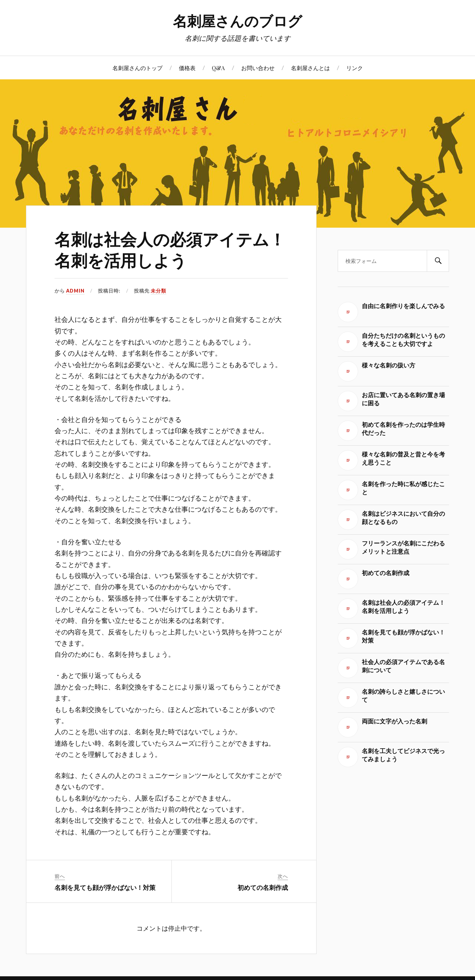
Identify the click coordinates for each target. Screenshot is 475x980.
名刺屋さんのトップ (137, 68)
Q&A (218, 68)
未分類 (158, 291)
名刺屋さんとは (310, 68)
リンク (355, 68)
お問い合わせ (258, 68)
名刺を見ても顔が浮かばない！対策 (105, 887)
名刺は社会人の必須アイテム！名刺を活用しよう (170, 249)
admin (75, 291)
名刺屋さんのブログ (237, 21)
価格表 (187, 68)
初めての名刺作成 (263, 887)
